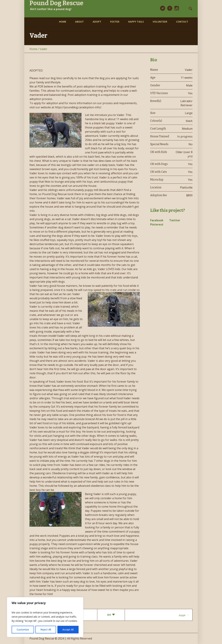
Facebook (157, 220)
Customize (23, 630)
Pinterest (157, 224)
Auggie (182, 615)
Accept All (68, 630)
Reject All (46, 630)
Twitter (175, 220)
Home (33, 49)
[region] (45, 617)
